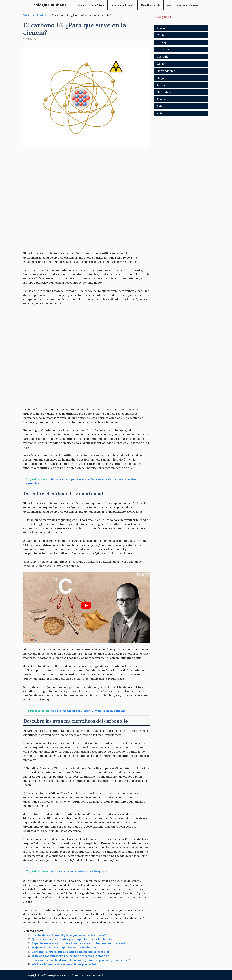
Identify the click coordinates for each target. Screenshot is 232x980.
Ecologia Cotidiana (49, 5)
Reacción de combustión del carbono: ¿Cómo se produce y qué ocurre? (81, 960)
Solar (160, 113)
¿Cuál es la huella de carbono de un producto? (64, 964)
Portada (29, 15)
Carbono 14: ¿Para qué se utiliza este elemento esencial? (71, 952)
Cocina (161, 35)
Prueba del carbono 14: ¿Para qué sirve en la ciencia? (69, 935)
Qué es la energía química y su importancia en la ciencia (72, 939)
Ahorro (161, 28)
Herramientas (166, 71)
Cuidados (163, 49)
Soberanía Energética (91, 5)
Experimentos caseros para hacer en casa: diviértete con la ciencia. (79, 943)
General (162, 64)
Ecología (43, 15)
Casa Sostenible (151, 5)
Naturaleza (164, 92)
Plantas (162, 99)
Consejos (163, 42)
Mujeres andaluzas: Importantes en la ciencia (64, 947)
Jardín (161, 85)
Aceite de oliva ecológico (182, 5)
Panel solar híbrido (122, 5)
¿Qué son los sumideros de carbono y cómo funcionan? (70, 956)
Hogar (161, 78)
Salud (161, 106)
